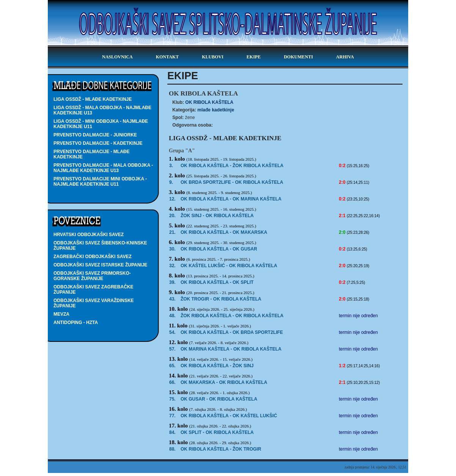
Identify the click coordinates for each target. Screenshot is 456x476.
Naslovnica (117, 57)
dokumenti (298, 57)
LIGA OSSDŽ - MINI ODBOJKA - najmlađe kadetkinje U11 (101, 124)
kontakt (167, 57)
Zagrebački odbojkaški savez (93, 257)
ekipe (254, 57)
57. (172, 349)
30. (172, 249)
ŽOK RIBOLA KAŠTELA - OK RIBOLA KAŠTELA (232, 316)
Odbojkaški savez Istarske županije (100, 265)
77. (172, 416)
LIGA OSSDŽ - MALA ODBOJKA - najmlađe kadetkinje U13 (102, 110)
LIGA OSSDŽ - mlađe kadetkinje (93, 99)
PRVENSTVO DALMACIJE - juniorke (95, 135)
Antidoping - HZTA (76, 323)
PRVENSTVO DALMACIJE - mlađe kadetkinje (91, 154)
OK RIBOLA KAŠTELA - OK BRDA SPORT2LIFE (232, 332)
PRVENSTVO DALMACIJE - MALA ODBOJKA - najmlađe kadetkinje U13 (103, 168)
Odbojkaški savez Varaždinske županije (94, 303)
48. (172, 316)
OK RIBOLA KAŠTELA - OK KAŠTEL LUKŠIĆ (229, 416)
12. (172, 199)
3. (171, 166)
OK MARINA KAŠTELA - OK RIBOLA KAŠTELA (231, 349)
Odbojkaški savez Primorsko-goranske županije (92, 276)
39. (172, 282)
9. (171, 182)
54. (172, 332)
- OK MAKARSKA (224, 232)
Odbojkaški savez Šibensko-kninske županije (100, 246)
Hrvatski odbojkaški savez (89, 235)
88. (172, 449)
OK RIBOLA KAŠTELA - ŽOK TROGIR (221, 449)
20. (172, 216)
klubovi (213, 57)
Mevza (61, 314)
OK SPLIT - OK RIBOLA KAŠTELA (217, 432)
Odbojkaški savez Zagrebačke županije (93, 290)
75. (172, 399)
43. (172, 299)
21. (172, 232)
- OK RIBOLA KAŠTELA (232, 182)
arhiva (345, 57)
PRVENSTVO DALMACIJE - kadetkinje (98, 143)
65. (172, 366)
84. (172, 432)
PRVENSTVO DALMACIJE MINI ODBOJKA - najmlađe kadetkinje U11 (100, 182)
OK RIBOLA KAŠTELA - (232, 166)
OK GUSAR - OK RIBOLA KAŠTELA (219, 399)
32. (172, 266)
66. (172, 382)
